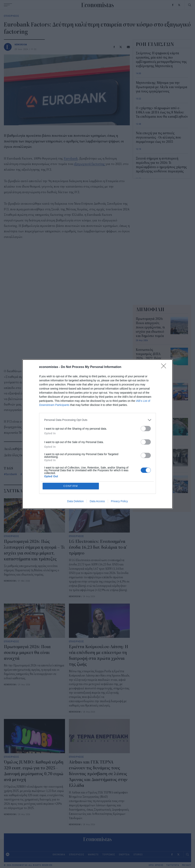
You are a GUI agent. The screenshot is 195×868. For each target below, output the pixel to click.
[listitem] (97, 420)
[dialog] (97, 434)
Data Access (97, 501)
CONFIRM (71, 486)
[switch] (146, 429)
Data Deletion (75, 501)
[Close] (165, 367)
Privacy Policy (119, 501)
